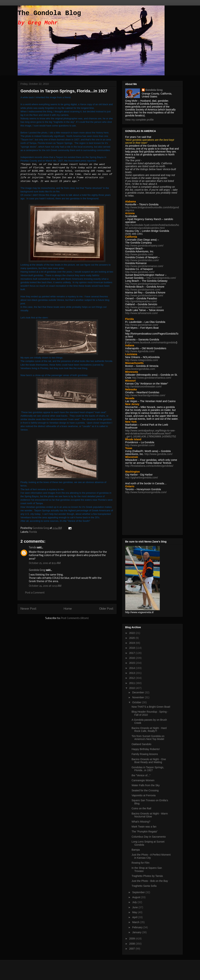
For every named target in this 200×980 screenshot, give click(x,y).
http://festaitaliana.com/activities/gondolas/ (149, 466)
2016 (132, 658)
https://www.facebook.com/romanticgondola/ (151, 342)
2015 (132, 663)
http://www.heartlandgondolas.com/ (145, 395)
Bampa (136, 850)
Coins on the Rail (141, 808)
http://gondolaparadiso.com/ (141, 301)
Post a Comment (35, 593)
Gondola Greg (37, 570)
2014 (132, 668)
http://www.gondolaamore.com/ (143, 290)
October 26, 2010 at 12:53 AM (45, 586)
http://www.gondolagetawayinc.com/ (146, 284)
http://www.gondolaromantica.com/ (152, 378)
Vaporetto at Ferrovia (143, 795)
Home (68, 609)
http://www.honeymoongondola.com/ (146, 492)
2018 (132, 648)
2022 (132, 633)
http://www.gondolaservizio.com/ (144, 307)
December (138, 692)
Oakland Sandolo (141, 744)
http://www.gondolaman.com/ (142, 325)
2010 (132, 688)
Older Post (106, 609)
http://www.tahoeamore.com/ (142, 313)
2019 (132, 643)
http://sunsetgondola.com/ (161, 278)
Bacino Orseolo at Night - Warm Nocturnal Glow (150, 815)
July (135, 902)
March (136, 922)
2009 (132, 939)
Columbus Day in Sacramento (149, 837)
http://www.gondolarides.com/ (142, 260)
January (137, 932)
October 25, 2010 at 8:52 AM (45, 563)
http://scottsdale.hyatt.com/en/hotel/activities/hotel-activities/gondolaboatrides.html (152, 226)
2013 (132, 673)
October (137, 702)
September (139, 892)
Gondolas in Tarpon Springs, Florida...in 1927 (148, 769)
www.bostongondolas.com (140, 369)
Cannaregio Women (143, 780)
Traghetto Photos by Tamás (147, 876)
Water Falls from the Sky (146, 785)
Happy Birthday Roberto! (146, 749)
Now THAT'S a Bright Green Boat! (151, 707)
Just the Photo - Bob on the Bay (150, 881)
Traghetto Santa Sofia (144, 886)
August (137, 897)
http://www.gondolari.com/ (140, 445)
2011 (132, 683)
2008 (132, 944)
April (135, 917)
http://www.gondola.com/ (139, 254)
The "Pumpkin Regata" (144, 832)
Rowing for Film (140, 863)
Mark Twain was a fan (144, 827)
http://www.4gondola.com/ (140, 351)
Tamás (33, 548)
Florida (33, 532)
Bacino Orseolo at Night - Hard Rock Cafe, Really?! (149, 730)
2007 (132, 949)
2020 (132, 638)
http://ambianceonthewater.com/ (143, 386)
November (138, 697)
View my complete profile (139, 120)
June (135, 907)
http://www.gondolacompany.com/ (144, 246)
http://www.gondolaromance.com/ (144, 266)
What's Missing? (141, 822)
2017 (132, 653)
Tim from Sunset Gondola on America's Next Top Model (148, 738)
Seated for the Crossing (145, 790)
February (138, 927)
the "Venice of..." (141, 775)
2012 (132, 678)
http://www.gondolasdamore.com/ (144, 295)
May (135, 912)
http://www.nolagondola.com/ (142, 360)
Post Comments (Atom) (75, 618)
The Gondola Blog (49, 13)
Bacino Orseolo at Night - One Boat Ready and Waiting (149, 761)
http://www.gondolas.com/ (140, 272)
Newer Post (29, 609)
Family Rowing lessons (145, 754)
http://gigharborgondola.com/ (142, 478)
